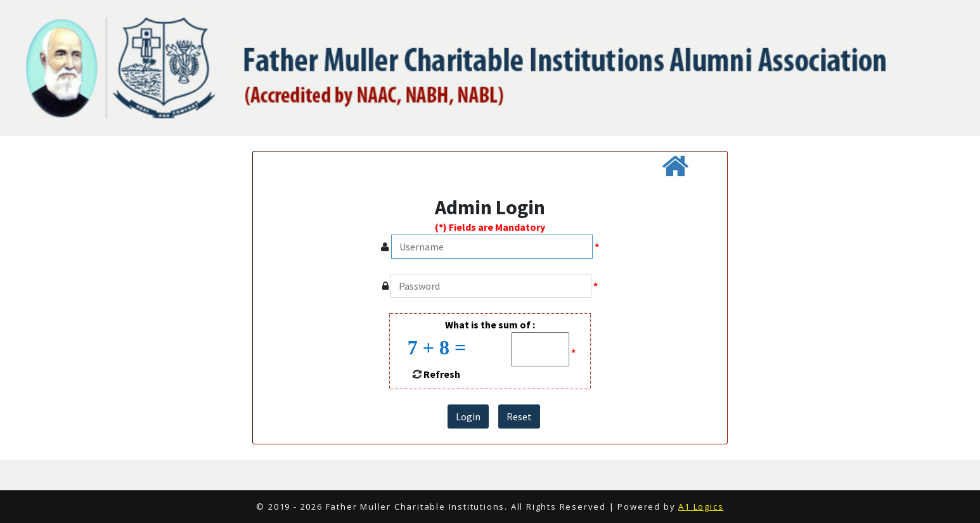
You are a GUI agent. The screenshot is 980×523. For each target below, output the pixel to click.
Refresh (442, 374)
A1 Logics (701, 507)
